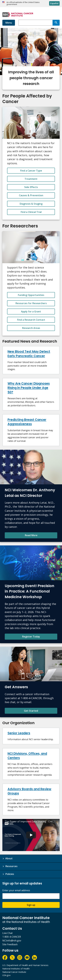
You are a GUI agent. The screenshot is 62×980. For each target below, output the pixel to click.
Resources (11, 866)
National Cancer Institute (14, 972)
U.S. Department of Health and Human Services (25, 965)
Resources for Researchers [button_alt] (31, 303)
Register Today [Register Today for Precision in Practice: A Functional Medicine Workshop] (31, 637)
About (9, 858)
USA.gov (6, 975)
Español (54, 3)
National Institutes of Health (16, 969)
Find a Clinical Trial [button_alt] (31, 212)
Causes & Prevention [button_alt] (31, 195)
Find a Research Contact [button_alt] (31, 320)
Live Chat (7, 933)
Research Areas (31, 328)
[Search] (56, 23)
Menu (9, 23)
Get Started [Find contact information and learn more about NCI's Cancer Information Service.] (31, 711)
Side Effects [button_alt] (31, 187)
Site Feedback (10, 944)
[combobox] (36, 23)
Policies (10, 874)
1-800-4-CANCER (12, 937)
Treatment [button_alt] (31, 179)
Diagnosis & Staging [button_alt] (31, 204)
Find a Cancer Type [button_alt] (31, 171)
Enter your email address (16, 890)
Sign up (31, 905)
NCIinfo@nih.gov (12, 941)
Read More (31, 535)
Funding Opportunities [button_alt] (31, 295)
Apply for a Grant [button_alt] (31, 312)
